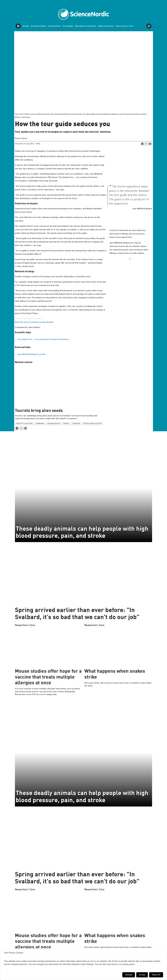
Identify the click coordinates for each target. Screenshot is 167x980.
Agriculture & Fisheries (86, 26)
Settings (129, 975)
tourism (76, 424)
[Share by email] (150, 144)
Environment (54, 26)
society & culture (24, 424)
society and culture (92, 424)
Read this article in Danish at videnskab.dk (34, 322)
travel (66, 424)
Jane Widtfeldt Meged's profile (31, 354)
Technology (68, 26)
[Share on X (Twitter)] (146, 144)
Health (26, 26)
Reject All (156, 975)
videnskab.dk (54, 424)
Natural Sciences (106, 26)
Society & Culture (39, 26)
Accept (142, 975)
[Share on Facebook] (142, 144)
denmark (40, 424)
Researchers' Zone (125, 26)
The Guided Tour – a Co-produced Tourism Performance (43, 339)
